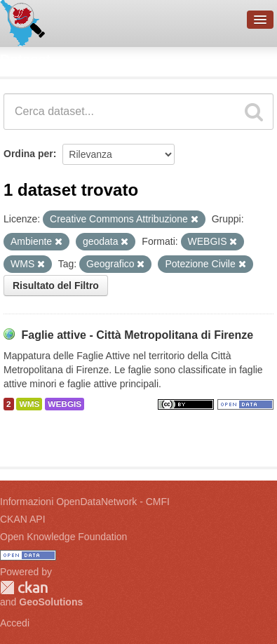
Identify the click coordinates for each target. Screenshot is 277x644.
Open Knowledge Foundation (63, 537)
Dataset (25, 60)
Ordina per (28, 154)
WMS (29, 404)
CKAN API (23, 519)
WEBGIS (65, 404)
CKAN (24, 588)
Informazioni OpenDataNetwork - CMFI (85, 502)
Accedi (15, 623)
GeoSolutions (51, 602)
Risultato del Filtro (56, 286)
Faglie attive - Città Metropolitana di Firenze (137, 335)
